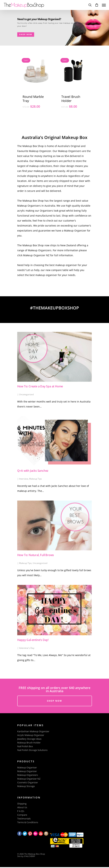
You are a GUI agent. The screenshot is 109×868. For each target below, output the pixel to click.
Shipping (22, 804)
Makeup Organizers (28, 775)
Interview (24, 479)
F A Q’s (21, 811)
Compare (22, 815)
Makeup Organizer (27, 771)
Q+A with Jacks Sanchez (33, 471)
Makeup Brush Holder (29, 743)
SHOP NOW (15, 28)
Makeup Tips (35, 479)
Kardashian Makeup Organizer (33, 731)
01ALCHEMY (30, 856)
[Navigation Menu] (104, 5)
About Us (22, 807)
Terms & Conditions (28, 822)
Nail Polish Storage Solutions (32, 750)
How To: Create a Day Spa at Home (40, 386)
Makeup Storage (26, 786)
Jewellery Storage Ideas (29, 739)
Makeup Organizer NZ (29, 779)
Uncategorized (26, 394)
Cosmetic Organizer (28, 782)
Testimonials (24, 819)
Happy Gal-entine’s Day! (33, 640)
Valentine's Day (27, 648)
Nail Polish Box (25, 746)
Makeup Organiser (27, 768)
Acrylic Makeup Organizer (31, 735)
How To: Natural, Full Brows (36, 555)
